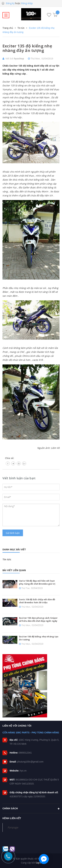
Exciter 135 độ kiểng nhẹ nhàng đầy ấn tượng (27, 48)
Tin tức (7, 559)
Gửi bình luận (13, 533)
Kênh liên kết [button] (12, 818)
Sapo (38, 863)
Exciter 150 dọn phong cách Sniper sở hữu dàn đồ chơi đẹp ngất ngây (38, 619)
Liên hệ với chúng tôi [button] (17, 726)
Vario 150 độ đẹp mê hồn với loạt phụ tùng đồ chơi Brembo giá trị (37, 582)
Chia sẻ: (10, 458)
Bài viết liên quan (14, 570)
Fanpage (13, 827)
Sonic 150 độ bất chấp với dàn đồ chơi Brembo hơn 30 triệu (37, 601)
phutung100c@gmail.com (30, 762)
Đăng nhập (27, 3)
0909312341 (25, 753)
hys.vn (23, 771)
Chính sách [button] (31, 809)
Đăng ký (10, 3)
